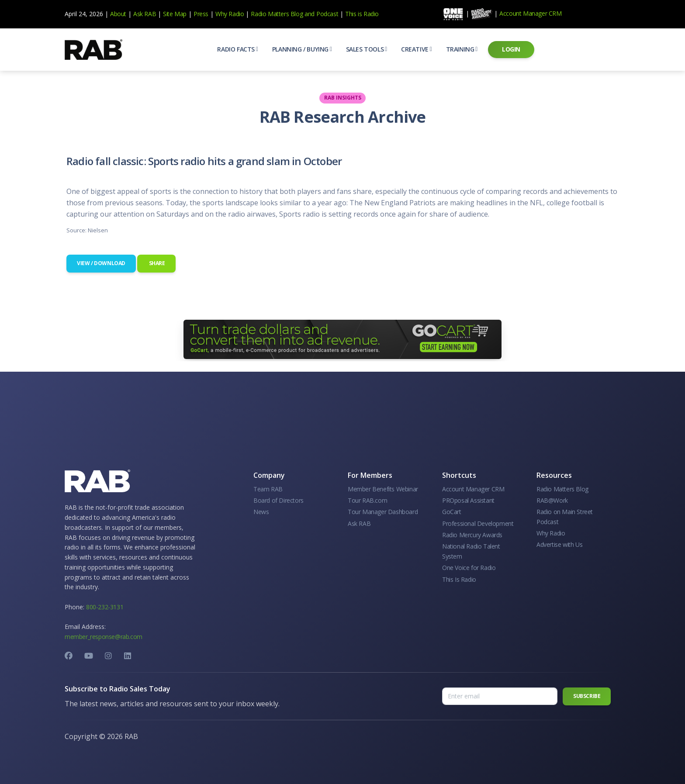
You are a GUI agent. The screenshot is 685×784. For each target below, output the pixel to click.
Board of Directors (278, 500)
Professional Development (478, 523)
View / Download (101, 263)
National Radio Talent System (471, 551)
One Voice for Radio (469, 568)
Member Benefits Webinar (383, 489)
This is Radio (362, 14)
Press (201, 14)
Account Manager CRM (530, 13)
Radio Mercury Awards (472, 535)
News (261, 512)
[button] (237, 49)
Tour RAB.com (367, 500)
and (310, 14)
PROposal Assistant (468, 500)
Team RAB (268, 489)
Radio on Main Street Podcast (565, 516)
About (118, 14)
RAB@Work (552, 500)
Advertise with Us (559, 544)
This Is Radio (459, 579)
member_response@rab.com (104, 637)
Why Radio (230, 14)
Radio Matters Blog (277, 14)
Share (156, 263)
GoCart (452, 512)
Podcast (327, 14)
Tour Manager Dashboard (383, 512)
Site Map (175, 14)
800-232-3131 (105, 607)
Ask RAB (145, 14)
